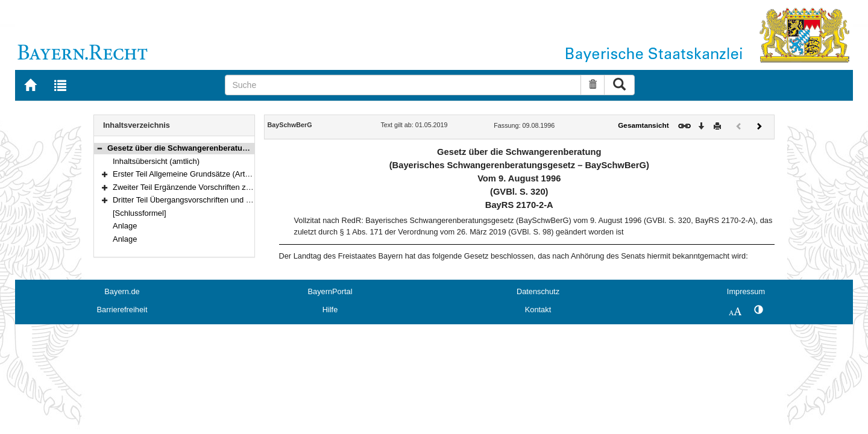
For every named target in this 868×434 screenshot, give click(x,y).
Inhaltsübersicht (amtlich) (156, 161)
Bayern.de (122, 291)
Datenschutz (538, 291)
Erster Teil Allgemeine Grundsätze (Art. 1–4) (189, 174)
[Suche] (403, 85)
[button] (99, 148)
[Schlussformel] (140, 213)
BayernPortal (330, 291)
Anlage (125, 226)
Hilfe (330, 310)
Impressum (746, 291)
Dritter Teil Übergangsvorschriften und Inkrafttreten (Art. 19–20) (222, 200)
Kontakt (538, 310)
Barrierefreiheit (122, 310)
